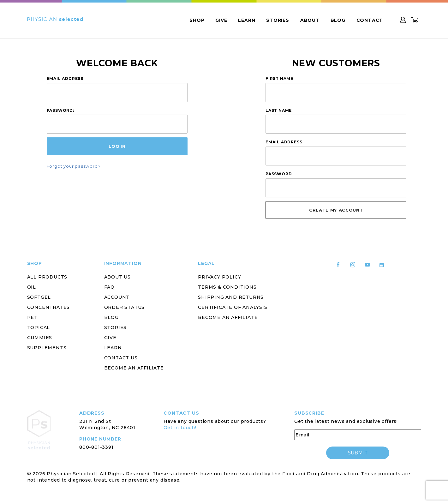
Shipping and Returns (231, 297)
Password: (60, 110)
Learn (247, 20)
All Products (47, 277)
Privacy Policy (219, 277)
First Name (279, 78)
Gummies (40, 338)
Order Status (125, 307)
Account (117, 297)
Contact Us (121, 358)
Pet (32, 317)
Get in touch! (180, 428)
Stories (278, 20)
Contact (370, 20)
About (310, 20)
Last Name (279, 110)
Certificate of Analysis (233, 307)
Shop (197, 20)
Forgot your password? (74, 166)
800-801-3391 (96, 447)
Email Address (65, 78)
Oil (32, 287)
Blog (338, 20)
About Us (117, 277)
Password (279, 174)
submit (358, 453)
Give (221, 20)
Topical (39, 327)
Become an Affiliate (134, 368)
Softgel (39, 297)
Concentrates (49, 307)
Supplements (47, 348)
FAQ (109, 287)
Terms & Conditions (227, 287)
